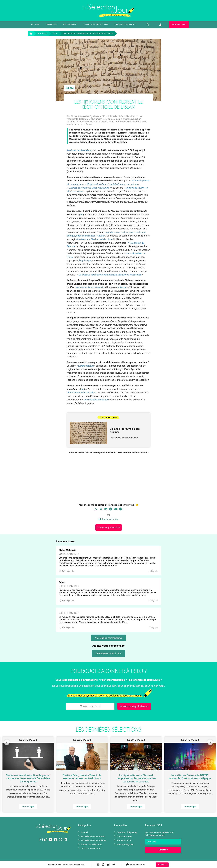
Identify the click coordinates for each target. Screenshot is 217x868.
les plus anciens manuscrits (90, 287)
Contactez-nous (123, 836)
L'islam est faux (86, 366)
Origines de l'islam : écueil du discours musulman (112, 184)
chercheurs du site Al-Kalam (82, 393)
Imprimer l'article (109, 519)
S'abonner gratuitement (109, 528)
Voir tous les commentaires (108, 638)
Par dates (51, 25)
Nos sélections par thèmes (92, 840)
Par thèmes (70, 25)
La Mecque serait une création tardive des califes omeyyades (110, 275)
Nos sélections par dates (91, 836)
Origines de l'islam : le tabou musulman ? (90, 188)
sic (82, 215)
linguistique (85, 260)
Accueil (35, 25)
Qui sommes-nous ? (125, 25)
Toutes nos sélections (90, 844)
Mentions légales (124, 844)
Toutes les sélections (96, 25)
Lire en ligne (190, 807)
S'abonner (162, 865)
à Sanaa (122, 287)
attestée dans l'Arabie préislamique (94, 239)
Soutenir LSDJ (179, 25)
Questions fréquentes (126, 832)
